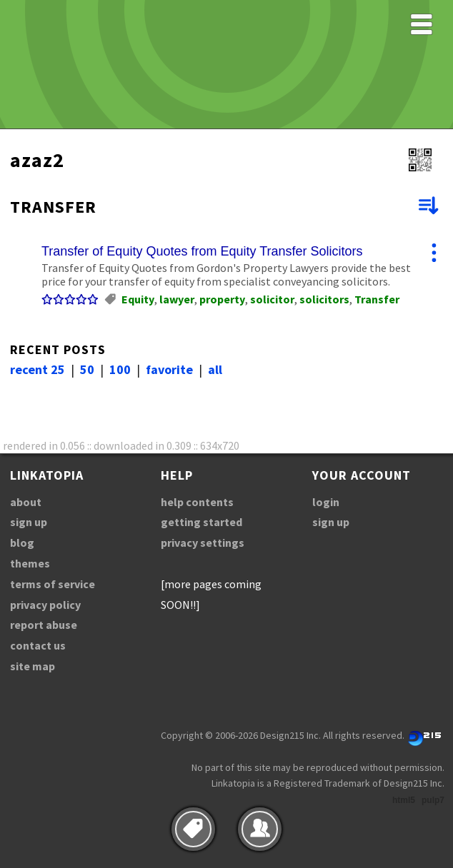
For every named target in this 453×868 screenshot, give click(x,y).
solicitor (272, 299)
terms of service (53, 584)
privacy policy (45, 605)
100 (120, 369)
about (26, 502)
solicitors (324, 299)
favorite (169, 369)
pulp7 (433, 800)
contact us (38, 645)
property (222, 299)
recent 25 (38, 369)
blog (22, 542)
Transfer (377, 299)
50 (87, 369)
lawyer (177, 299)
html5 (404, 800)
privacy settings (203, 542)
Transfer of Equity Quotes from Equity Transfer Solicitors (202, 251)
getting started (201, 522)
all (215, 369)
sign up (29, 522)
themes (30, 563)
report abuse (44, 625)
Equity (138, 299)
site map (33, 666)
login (326, 502)
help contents (197, 502)
